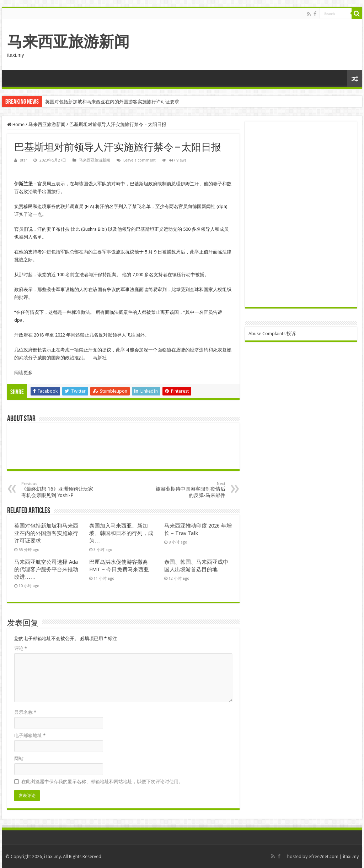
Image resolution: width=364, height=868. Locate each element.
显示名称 (25, 712)
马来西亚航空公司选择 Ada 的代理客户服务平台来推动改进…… (46, 569)
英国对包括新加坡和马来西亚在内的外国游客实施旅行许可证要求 (112, 102)
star (23, 160)
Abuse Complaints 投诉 (272, 334)
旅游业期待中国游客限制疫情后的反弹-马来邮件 (189, 490)
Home (16, 124)
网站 (19, 758)
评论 (21, 648)
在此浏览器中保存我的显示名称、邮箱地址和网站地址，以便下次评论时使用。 (102, 782)
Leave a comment (140, 160)
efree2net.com (323, 856)
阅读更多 (23, 373)
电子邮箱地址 (30, 735)
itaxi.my (351, 856)
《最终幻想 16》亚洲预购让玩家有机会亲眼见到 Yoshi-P (58, 490)
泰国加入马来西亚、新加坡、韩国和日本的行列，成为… (121, 533)
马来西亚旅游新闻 (68, 42)
